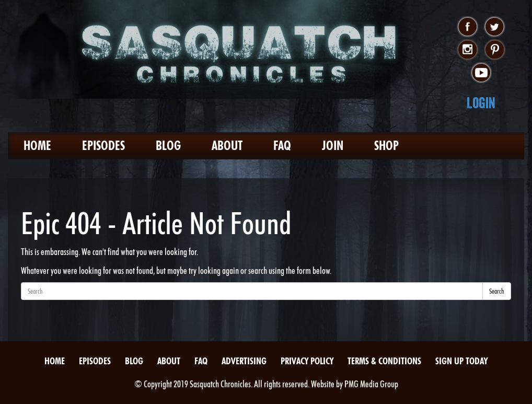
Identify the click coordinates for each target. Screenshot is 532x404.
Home (37, 146)
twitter (495, 27)
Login (481, 103)
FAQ (282, 146)
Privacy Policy (307, 361)
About (227, 146)
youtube (481, 73)
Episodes (103, 146)
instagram (467, 50)
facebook (467, 27)
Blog (168, 146)
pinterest (495, 50)
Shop (386, 146)
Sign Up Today (461, 361)
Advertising (244, 361)
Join (333, 146)
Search (497, 291)
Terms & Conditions (384, 361)
